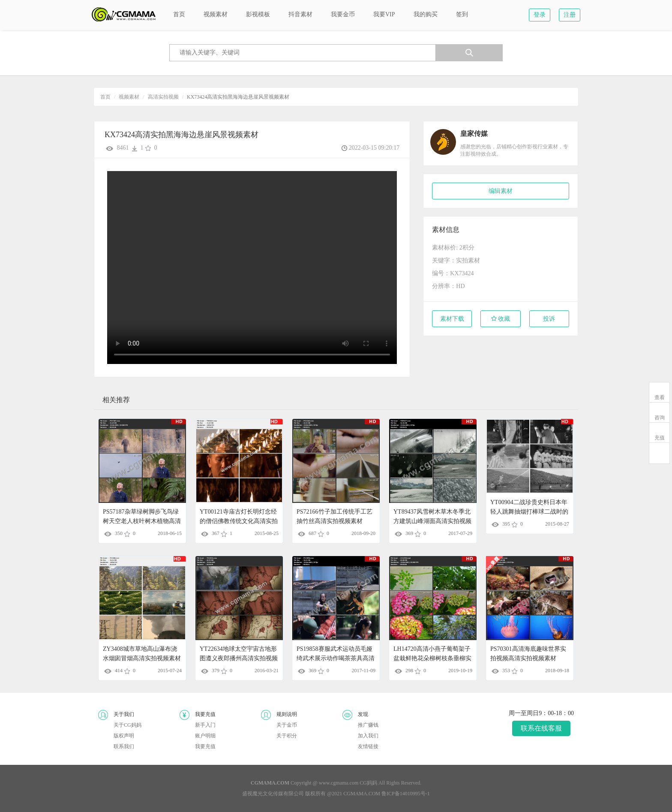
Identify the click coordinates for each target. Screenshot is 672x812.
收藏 (501, 319)
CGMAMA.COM (362, 794)
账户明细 (205, 736)
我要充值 (205, 746)
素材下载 (452, 319)
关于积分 (287, 736)
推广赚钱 (368, 725)
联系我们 (124, 746)
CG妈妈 (368, 783)
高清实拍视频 (163, 97)
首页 (105, 97)
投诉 (549, 319)
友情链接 (368, 746)
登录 (540, 15)
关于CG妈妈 (127, 725)
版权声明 (124, 736)
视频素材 (129, 97)
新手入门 (205, 725)
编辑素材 (501, 191)
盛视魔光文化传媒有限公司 (273, 794)
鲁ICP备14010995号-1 (406, 794)
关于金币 (287, 725)
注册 (570, 15)
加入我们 (368, 736)
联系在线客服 (541, 728)
